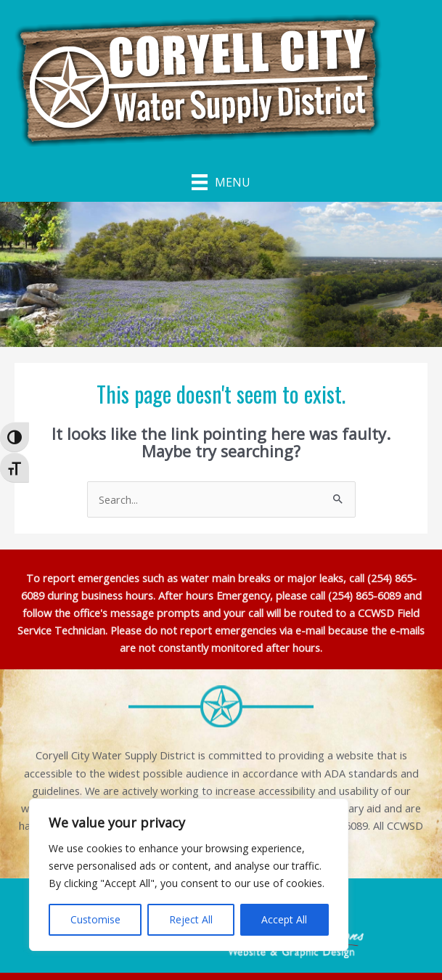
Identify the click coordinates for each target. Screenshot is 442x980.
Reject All (191, 919)
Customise (95, 919)
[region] (189, 875)
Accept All (284, 919)
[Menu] (221, 181)
